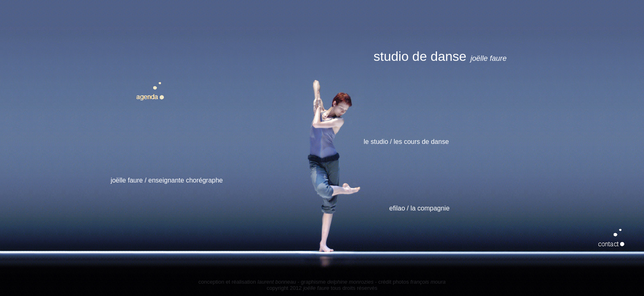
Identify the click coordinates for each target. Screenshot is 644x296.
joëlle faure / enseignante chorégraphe (167, 180)
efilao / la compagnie (420, 208)
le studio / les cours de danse (406, 142)
